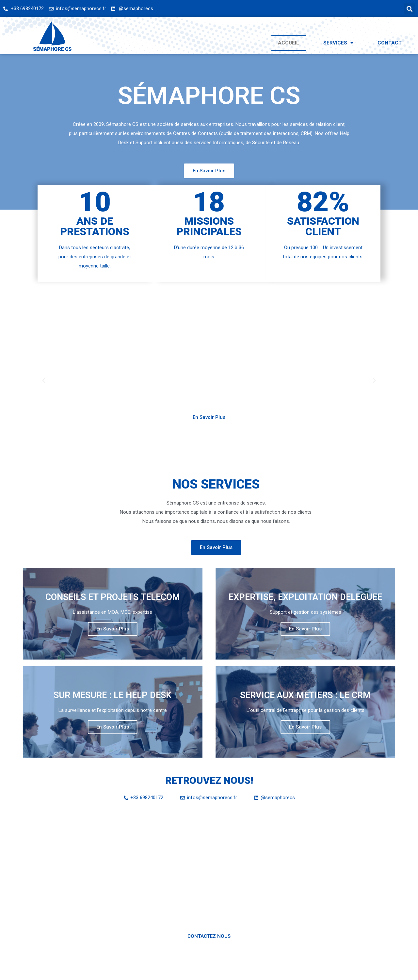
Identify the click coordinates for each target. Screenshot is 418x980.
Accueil (289, 43)
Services (338, 43)
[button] (209, 171)
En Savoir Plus (49, 629)
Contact (390, 43)
